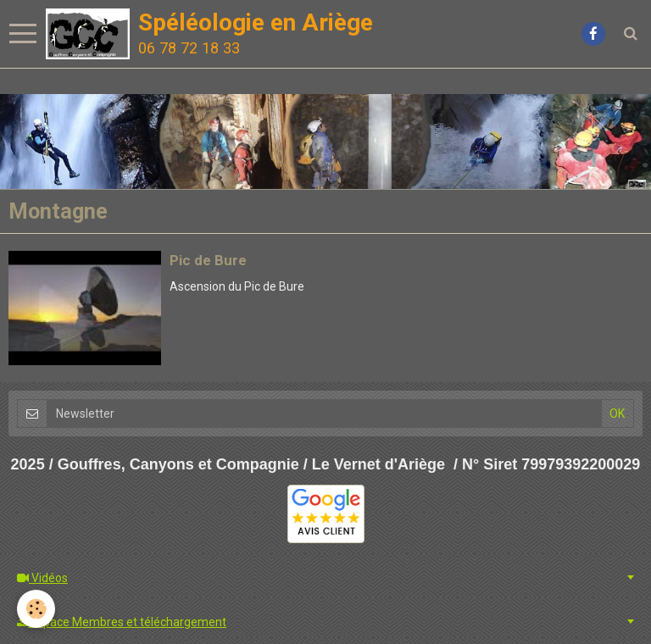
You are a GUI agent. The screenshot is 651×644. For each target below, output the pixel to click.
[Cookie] (36, 609)
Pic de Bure (208, 260)
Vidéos (42, 578)
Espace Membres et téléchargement (122, 622)
